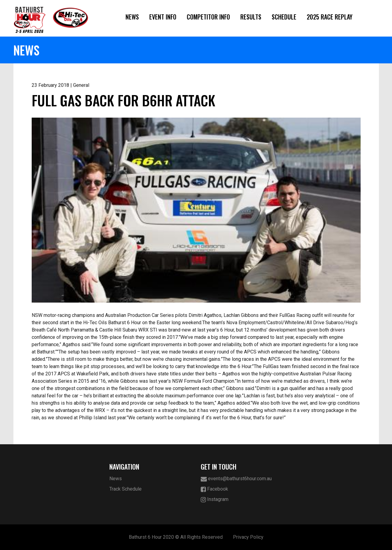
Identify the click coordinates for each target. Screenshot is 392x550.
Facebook (214, 489)
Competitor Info (208, 17)
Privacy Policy (248, 537)
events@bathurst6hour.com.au (236, 479)
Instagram (215, 500)
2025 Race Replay (330, 17)
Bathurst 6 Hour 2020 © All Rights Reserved (176, 537)
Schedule (284, 17)
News (132, 17)
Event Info (163, 17)
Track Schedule (125, 489)
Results (251, 17)
